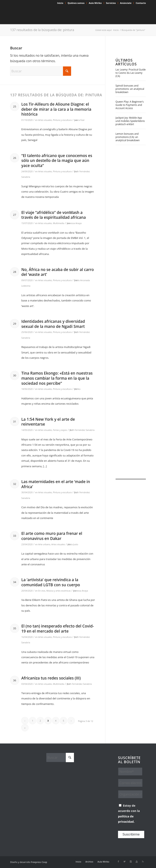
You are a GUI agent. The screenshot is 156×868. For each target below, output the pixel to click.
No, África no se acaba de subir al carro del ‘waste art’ (58, 272)
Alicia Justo (73, 544)
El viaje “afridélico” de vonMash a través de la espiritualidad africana (54, 215)
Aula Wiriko (95, 3)
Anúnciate (126, 3)
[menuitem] (60, 3)
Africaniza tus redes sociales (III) (51, 678)
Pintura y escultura (62, 120)
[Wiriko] (41, 15)
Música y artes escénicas (58, 591)
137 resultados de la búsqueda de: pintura (42, 30)
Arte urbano (44, 544)
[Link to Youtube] (137, 861)
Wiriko (77, 389)
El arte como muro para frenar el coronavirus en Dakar (52, 536)
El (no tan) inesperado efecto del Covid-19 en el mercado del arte (58, 629)
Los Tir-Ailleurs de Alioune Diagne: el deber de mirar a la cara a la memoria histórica (56, 109)
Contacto (141, 3)
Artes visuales (45, 120)
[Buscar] (41, 71)
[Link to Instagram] (131, 861)
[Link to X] (125, 861)
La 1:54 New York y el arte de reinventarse (48, 422)
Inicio (60, 3)
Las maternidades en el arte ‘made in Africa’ (56, 484)
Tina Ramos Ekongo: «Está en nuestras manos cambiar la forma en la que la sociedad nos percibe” (57, 378)
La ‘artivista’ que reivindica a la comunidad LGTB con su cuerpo (51, 582)
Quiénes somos (76, 3)
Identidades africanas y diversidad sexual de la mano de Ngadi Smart (53, 324)
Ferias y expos (60, 430)
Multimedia (59, 223)
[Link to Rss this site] (143, 861)
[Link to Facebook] (118, 861)
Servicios (111, 3)
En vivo (42, 591)
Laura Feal (79, 120)
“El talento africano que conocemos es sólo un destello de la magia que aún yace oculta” (57, 161)
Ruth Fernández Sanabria (82, 430)
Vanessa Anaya (74, 223)
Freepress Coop (39, 862)
